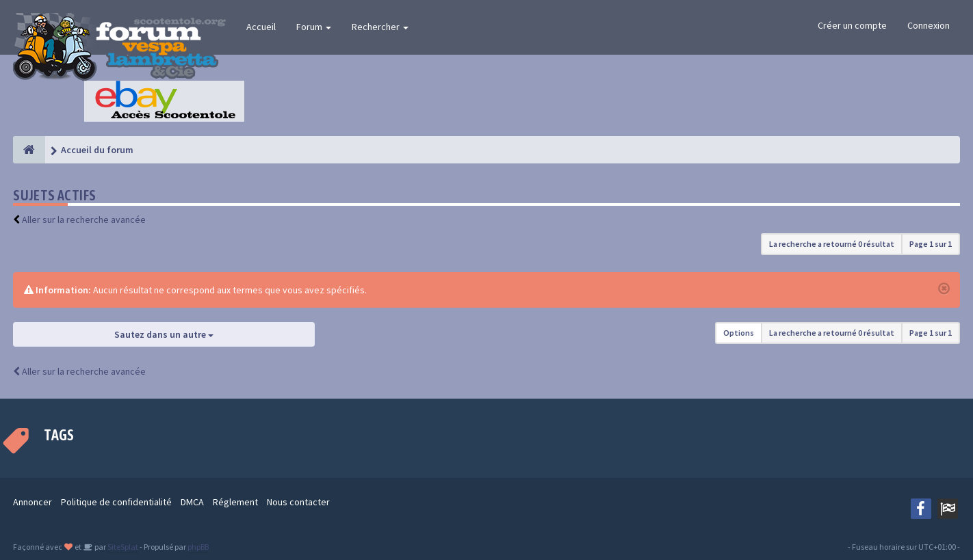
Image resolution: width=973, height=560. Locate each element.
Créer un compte (852, 25)
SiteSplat (122, 547)
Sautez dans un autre (164, 334)
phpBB (198, 547)
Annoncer (33, 502)
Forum (314, 27)
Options (739, 333)
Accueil (261, 27)
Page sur (931, 244)
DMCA (192, 502)
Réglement (235, 502)
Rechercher (380, 27)
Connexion (929, 25)
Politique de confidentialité (116, 502)
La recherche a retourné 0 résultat (832, 244)
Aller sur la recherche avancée (84, 219)
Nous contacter (298, 502)
